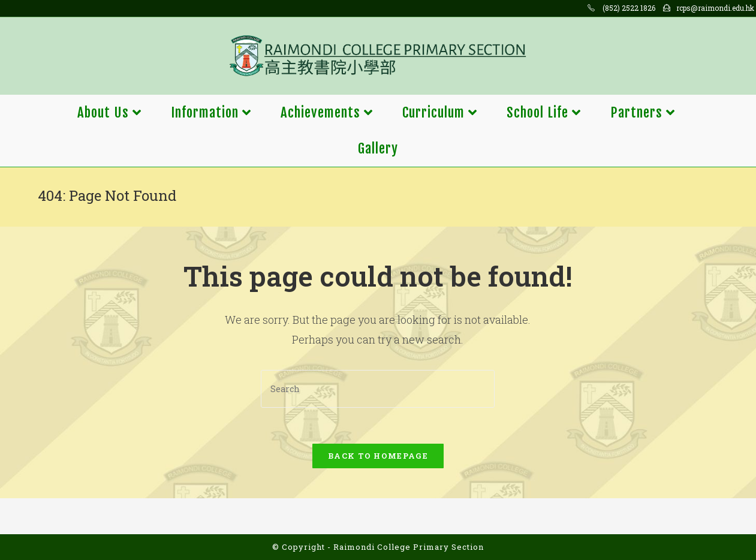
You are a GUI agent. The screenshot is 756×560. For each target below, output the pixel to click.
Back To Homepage (378, 456)
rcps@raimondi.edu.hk (715, 8)
